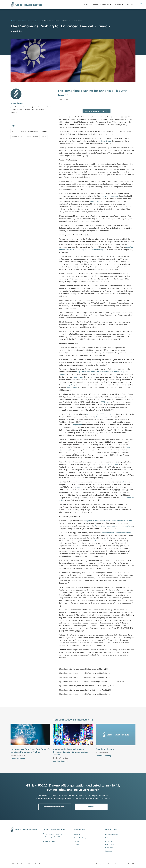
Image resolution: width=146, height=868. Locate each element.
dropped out (77, 377)
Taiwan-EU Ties (17, 137)
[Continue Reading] (49, 759)
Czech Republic (68, 385)
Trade (44, 137)
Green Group (106, 141)
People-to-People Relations (29, 131)
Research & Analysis (101, 5)
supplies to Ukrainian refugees (94, 250)
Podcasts (108, 838)
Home (13, 21)
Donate (130, 5)
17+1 (14, 131)
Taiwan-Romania (32, 137)
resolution (80, 487)
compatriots (95, 201)
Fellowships (109, 841)
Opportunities (110, 845)
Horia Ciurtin (72, 388)
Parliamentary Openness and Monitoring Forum (114, 526)
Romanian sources (103, 417)
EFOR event (106, 402)
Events (119, 5)
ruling (124, 482)
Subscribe (109, 851)
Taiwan (44, 131)
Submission (109, 848)
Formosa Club (101, 541)
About (84, 5)
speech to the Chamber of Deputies (116, 533)
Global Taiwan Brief (23, 21)
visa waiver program (109, 196)
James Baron (17, 103)
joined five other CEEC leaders (98, 414)
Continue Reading (18, 759)
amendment (113, 465)
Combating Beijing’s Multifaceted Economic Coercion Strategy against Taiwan (70, 752)
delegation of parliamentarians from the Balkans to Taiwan (108, 521)
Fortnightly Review (105, 749)
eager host (77, 425)
